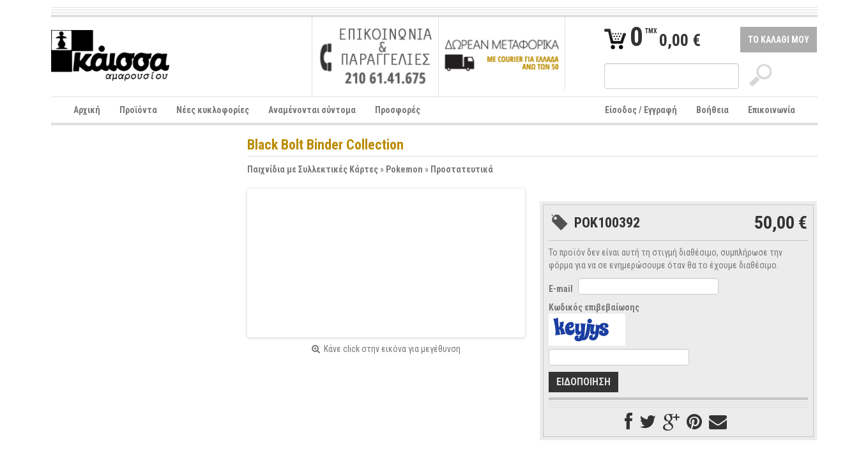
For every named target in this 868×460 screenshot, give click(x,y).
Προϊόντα (138, 110)
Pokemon (404, 169)
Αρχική (87, 110)
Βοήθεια (712, 110)
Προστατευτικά (462, 169)
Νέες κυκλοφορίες (213, 110)
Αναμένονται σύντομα (312, 110)
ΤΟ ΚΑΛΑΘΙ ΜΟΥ (779, 40)
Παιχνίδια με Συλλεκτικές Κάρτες (313, 169)
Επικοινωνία (772, 110)
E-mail (561, 289)
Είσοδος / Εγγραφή (641, 110)
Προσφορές (398, 110)
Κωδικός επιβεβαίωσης (594, 307)
